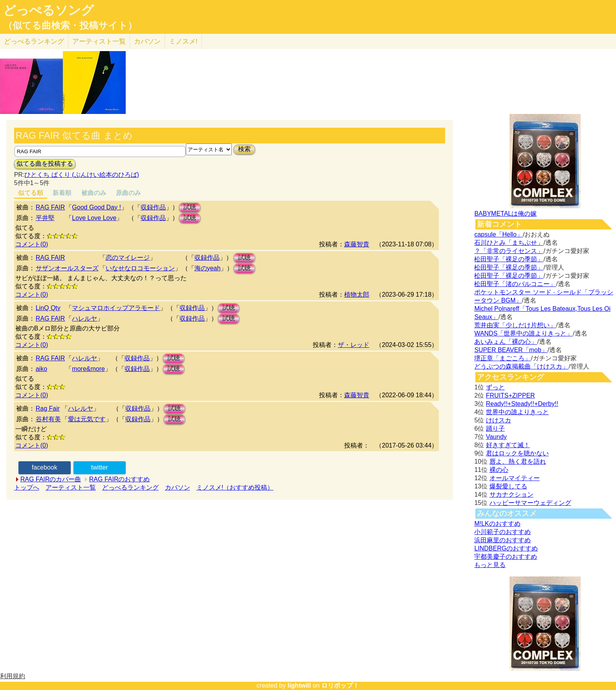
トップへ (27, 487)
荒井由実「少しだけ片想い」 (515, 325)
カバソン (147, 41)
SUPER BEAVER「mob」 (511, 350)
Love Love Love (94, 218)
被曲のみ (94, 193)
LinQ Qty (48, 308)
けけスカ (499, 420)
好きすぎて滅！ (508, 445)
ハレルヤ (84, 318)
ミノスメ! (183, 41)
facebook (45, 467)
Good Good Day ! (96, 207)
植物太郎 (357, 295)
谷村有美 (48, 419)
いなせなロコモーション (140, 268)
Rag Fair (48, 408)
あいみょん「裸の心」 (506, 342)
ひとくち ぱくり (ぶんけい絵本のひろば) (82, 175)
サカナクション (511, 495)
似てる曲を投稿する (45, 164)
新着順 (62, 193)
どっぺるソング (49, 10)
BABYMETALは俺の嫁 (505, 214)
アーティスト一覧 (71, 487)
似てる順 (31, 193)
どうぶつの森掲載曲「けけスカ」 (521, 366)
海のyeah (208, 268)
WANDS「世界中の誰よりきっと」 (523, 333)
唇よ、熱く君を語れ (518, 462)
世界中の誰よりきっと (517, 412)
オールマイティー (515, 478)
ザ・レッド (354, 345)
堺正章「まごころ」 (502, 358)
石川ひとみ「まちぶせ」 (509, 243)
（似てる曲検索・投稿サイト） (70, 26)
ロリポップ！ (340, 685)
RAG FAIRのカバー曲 (51, 479)
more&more (88, 369)
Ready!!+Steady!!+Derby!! (522, 404)
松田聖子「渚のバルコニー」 (515, 284)
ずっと (495, 387)
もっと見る (490, 565)
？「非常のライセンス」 (509, 251)
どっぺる (34, 41)
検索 (244, 149)
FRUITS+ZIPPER (511, 395)
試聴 (190, 207)
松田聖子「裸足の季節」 (509, 259)
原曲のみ (128, 193)
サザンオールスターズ (67, 268)
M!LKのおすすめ (497, 524)
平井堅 (45, 218)
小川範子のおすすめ (502, 532)
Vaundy (496, 437)
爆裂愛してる (508, 486)
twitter (100, 467)
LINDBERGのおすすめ (506, 548)
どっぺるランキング (130, 487)
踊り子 (495, 428)
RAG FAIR (50, 207)
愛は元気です (87, 419)
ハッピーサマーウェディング (530, 503)
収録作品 (153, 207)
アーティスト (99, 41)
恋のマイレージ (128, 258)
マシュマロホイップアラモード (116, 308)
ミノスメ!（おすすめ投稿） (235, 487)
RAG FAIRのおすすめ (120, 479)
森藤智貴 (357, 244)
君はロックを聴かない (517, 453)
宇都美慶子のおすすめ (506, 557)
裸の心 (499, 470)
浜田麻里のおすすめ (502, 540)
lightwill (299, 685)
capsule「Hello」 (499, 234)
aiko (41, 369)
